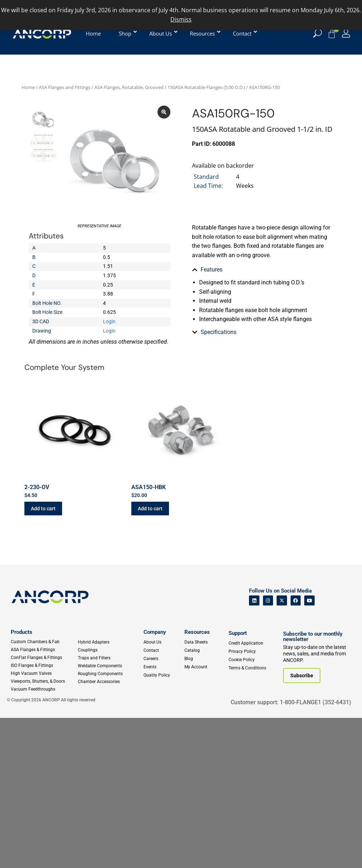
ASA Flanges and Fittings (65, 87)
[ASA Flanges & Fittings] (44, 650)
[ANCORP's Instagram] (268, 601)
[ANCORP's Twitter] (282, 601)
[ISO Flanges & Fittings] (44, 665)
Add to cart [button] (43, 509)
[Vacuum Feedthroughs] (44, 689)
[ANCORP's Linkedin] (254, 601)
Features (211, 270)
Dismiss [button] (181, 19)
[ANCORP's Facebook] (296, 601)
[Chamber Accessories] (109, 682)
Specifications (218, 286)
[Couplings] (109, 650)
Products (22, 632)
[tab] (263, 270)
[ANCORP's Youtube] (309, 601)
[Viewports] (44, 681)
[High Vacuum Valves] (44, 673)
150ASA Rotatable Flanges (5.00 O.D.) (206, 87)
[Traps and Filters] (109, 658)
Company (155, 632)
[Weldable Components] (109, 666)
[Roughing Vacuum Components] (109, 674)
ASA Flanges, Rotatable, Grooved (129, 87)
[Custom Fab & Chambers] (44, 642)
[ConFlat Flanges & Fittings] (44, 658)
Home (28, 87)
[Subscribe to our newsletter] (302, 676)
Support (238, 633)
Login (109, 321)
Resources (197, 632)
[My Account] (346, 33)
